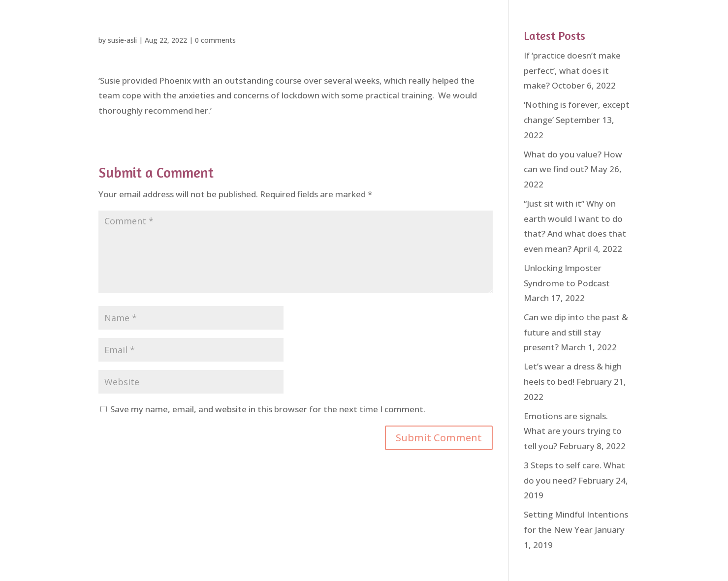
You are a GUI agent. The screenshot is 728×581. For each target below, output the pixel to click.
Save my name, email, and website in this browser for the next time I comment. (268, 409)
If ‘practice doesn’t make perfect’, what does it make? (572, 70)
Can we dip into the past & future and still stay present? (576, 332)
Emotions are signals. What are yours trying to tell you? (573, 431)
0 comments (215, 40)
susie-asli (122, 40)
